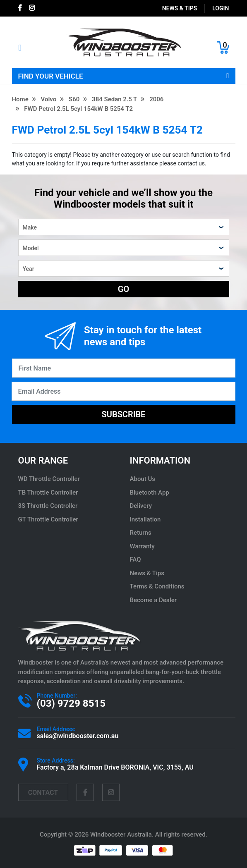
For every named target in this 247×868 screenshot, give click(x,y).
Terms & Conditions (157, 586)
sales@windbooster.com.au (78, 736)
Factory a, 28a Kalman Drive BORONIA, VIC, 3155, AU (115, 767)
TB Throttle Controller (48, 493)
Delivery (141, 506)
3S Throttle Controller (48, 506)
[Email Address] (123, 391)
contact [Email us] (43, 793)
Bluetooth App (150, 493)
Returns (141, 533)
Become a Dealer (153, 600)
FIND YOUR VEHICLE (124, 76)
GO (123, 289)
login (221, 8)
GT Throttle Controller (48, 519)
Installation (145, 519)
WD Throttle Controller (49, 479)
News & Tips (180, 8)
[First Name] (124, 368)
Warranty (142, 546)
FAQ (135, 560)
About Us (143, 479)
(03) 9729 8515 (71, 703)
